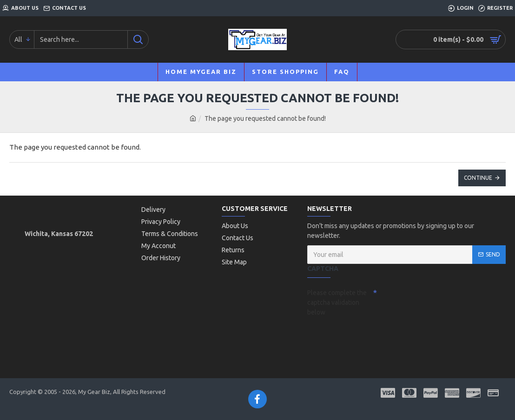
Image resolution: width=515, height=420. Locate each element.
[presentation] (372, 336)
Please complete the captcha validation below (337, 302)
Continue (478, 178)
